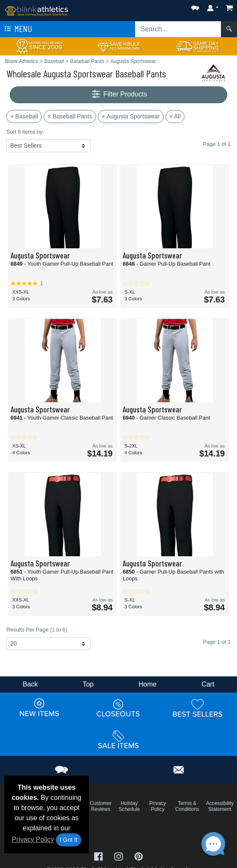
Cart (208, 684)
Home (147, 684)
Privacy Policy (33, 839)
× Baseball (24, 116)
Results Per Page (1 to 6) (37, 630)
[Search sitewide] (178, 29)
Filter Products (119, 95)
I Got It (69, 840)
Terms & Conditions (187, 806)
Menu (17, 29)
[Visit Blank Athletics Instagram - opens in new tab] (119, 856)
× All (175, 116)
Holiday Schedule (129, 806)
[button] (195, 6)
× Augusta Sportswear (131, 116)
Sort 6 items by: (25, 132)
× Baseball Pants (70, 116)
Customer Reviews (101, 806)
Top (88, 684)
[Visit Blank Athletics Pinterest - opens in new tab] (139, 856)
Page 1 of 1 (217, 642)
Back (30, 684)
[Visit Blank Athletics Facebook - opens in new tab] (99, 856)
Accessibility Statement (220, 806)
